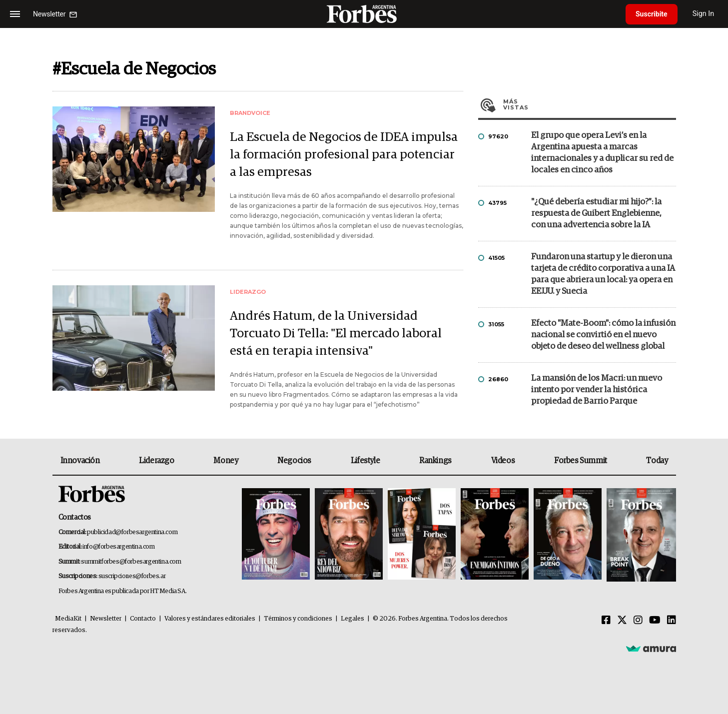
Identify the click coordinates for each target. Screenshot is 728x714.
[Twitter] (622, 621)
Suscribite (652, 14)
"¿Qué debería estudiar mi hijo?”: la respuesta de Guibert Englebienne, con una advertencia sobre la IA (596, 214)
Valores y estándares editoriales (210, 619)
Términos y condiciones (298, 619)
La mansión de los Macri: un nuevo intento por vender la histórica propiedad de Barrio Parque (597, 390)
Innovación (80, 461)
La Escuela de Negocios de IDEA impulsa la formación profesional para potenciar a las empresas (344, 155)
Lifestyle (365, 461)
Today (657, 461)
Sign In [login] (704, 14)
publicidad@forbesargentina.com (132, 532)
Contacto (143, 619)
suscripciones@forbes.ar (132, 576)
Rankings (435, 461)
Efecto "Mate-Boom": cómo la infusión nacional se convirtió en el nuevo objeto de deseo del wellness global (603, 335)
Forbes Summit (581, 461)
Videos (503, 461)
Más (590, 104)
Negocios (294, 461)
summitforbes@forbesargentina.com (131, 562)
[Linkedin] (672, 621)
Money (226, 461)
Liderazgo (156, 461)
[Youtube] (655, 621)
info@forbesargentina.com (118, 547)
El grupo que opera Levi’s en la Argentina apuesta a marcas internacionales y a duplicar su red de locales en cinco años (602, 153)
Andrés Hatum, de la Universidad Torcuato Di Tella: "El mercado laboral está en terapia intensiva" (336, 334)
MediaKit (68, 619)
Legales (353, 619)
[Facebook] (606, 621)
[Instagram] (638, 621)
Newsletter (106, 619)
